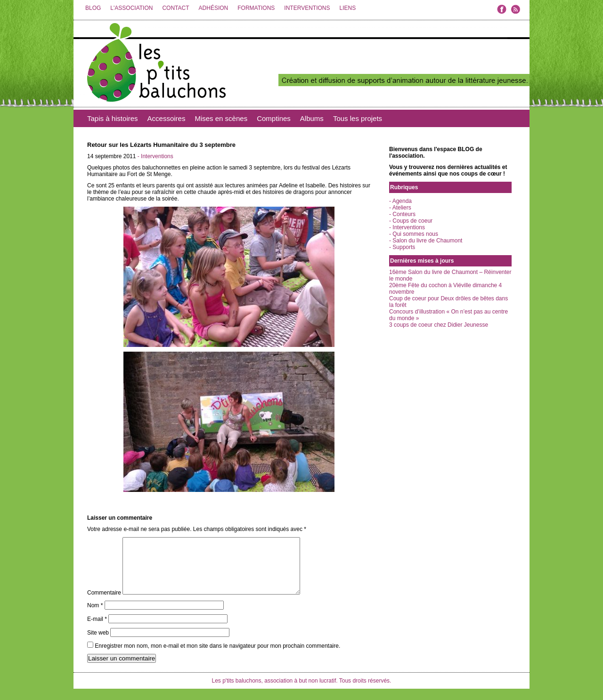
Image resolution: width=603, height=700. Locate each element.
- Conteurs (402, 214)
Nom (95, 617)
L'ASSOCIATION (131, 8)
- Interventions (155, 156)
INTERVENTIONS (307, 8)
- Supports (402, 247)
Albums (312, 118)
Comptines (274, 118)
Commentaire (104, 604)
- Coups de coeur (411, 221)
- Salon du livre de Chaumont (426, 241)
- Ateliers (400, 208)
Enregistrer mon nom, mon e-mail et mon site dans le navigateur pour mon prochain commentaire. (217, 657)
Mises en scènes (221, 118)
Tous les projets (358, 118)
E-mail (97, 630)
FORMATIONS (256, 8)
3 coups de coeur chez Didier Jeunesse (439, 325)
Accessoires (167, 118)
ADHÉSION (214, 8)
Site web (98, 644)
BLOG (93, 8)
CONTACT (175, 8)
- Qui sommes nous (414, 234)
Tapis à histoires (113, 118)
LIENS (347, 8)
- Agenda (400, 201)
